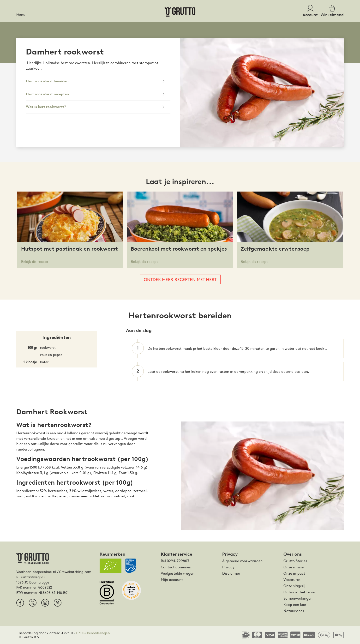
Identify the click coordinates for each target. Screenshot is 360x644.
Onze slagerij (294, 586)
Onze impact (294, 573)
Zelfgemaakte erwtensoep (275, 249)
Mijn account (172, 579)
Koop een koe (295, 604)
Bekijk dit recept (35, 261)
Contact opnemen (176, 567)
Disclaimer (231, 573)
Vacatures (292, 579)
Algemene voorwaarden (242, 561)
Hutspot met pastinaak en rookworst (69, 249)
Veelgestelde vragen (178, 573)
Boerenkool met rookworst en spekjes (179, 249)
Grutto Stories (295, 561)
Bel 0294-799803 (175, 561)
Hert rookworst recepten (47, 94)
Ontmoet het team (299, 592)
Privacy (228, 567)
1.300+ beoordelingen (93, 633)
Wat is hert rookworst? (46, 107)
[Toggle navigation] (21, 8)
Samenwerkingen (298, 598)
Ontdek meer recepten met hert (180, 279)
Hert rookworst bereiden (47, 81)
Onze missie (294, 567)
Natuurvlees (294, 611)
